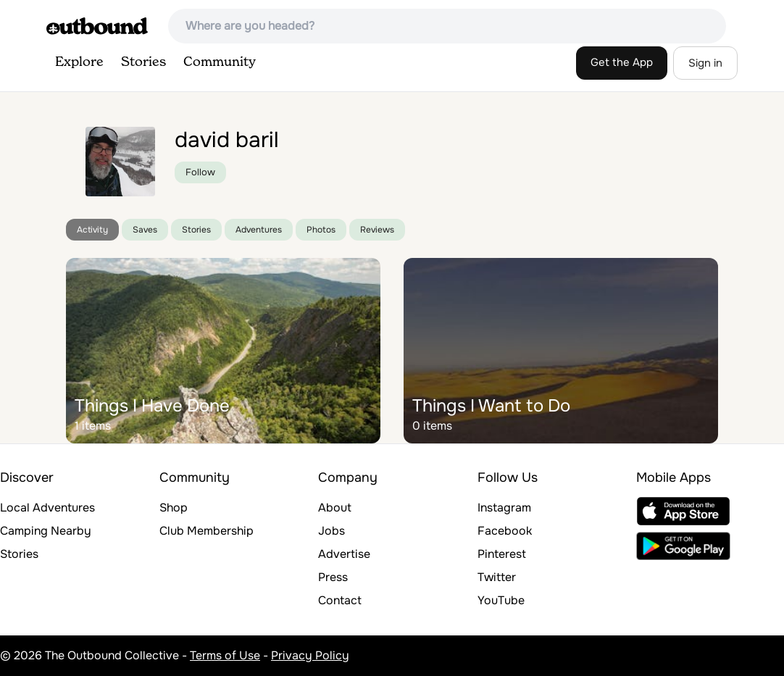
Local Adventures (47, 508)
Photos (321, 230)
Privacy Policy (310, 655)
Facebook (505, 531)
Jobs (331, 531)
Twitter (497, 577)
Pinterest (502, 554)
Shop (174, 508)
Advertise (344, 554)
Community (220, 62)
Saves (145, 230)
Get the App (622, 62)
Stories (143, 62)
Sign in (705, 63)
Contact (340, 600)
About (335, 508)
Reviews (377, 230)
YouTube (501, 600)
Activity (92, 230)
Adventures (259, 230)
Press (333, 577)
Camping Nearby (46, 531)
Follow (200, 172)
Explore (79, 62)
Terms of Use (225, 655)
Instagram (504, 508)
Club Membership (207, 531)
